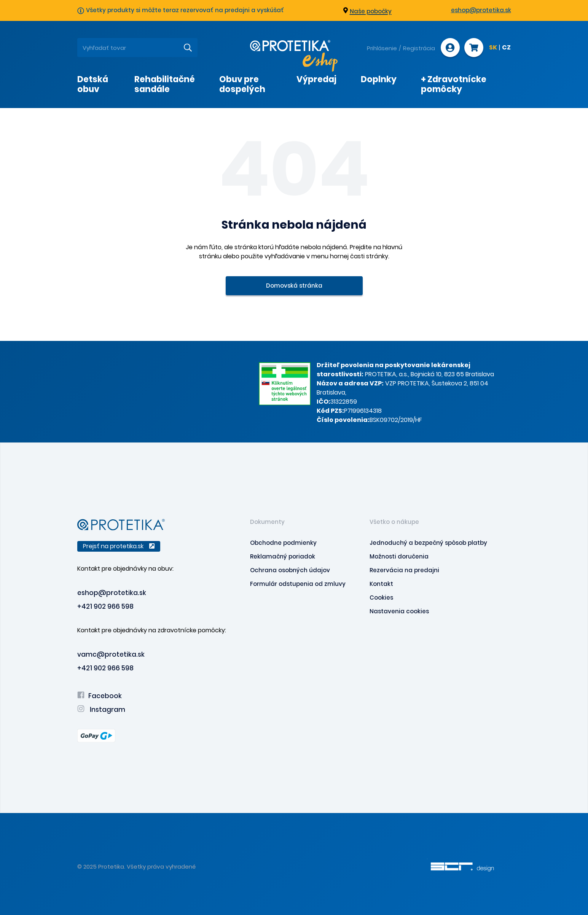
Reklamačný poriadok (283, 556)
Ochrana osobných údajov (290, 570)
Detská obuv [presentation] (93, 84)
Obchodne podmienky (283, 543)
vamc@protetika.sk (111, 654)
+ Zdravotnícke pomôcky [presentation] (454, 84)
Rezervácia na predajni (404, 570)
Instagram (101, 710)
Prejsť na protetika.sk (119, 546)
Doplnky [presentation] (379, 79)
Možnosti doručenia (399, 556)
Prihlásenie (382, 48)
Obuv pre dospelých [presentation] (242, 84)
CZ (506, 48)
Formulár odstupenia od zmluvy (298, 584)
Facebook (100, 696)
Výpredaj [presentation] (316, 79)
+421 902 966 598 (105, 606)
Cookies (381, 598)
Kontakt (381, 584)
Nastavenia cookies (399, 611)
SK (493, 48)
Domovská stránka (294, 286)
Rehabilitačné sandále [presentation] (165, 84)
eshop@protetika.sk (481, 10)
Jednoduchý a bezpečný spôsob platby (428, 543)
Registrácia (419, 48)
